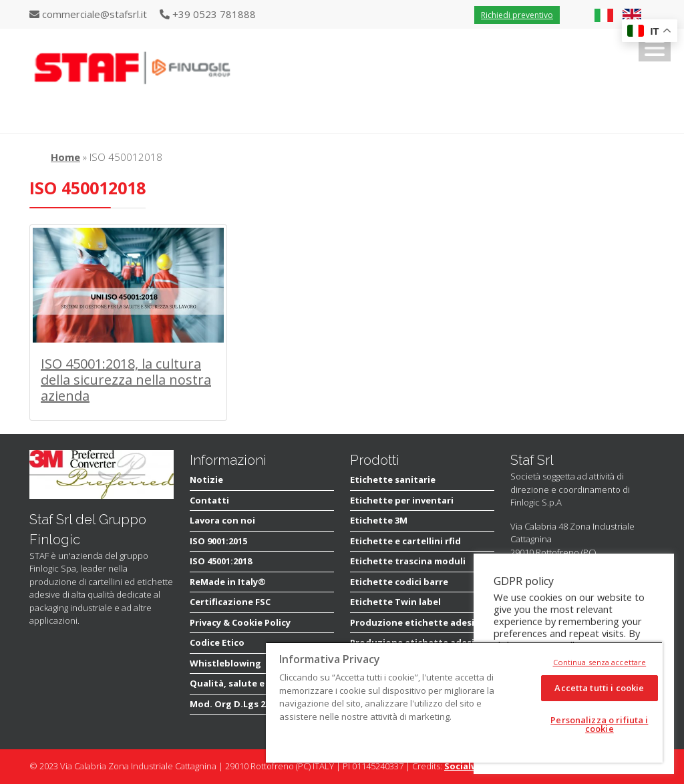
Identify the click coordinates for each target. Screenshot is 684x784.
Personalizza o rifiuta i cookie (599, 724)
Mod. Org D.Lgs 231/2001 (243, 704)
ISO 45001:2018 (221, 561)
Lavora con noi (222, 520)
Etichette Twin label (395, 602)
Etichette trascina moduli (408, 561)
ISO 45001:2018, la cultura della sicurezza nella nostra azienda (126, 380)
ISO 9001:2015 (218, 541)
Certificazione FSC (230, 602)
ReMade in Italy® (228, 582)
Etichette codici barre (399, 582)
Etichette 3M (379, 520)
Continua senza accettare (600, 662)
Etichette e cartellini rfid (405, 541)
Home (65, 157)
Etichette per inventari (402, 500)
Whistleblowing (225, 663)
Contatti (209, 500)
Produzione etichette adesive (417, 622)
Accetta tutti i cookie (599, 688)
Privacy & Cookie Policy (240, 622)
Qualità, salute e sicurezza (250, 683)
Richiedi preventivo (517, 15)
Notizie (206, 479)
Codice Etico (217, 642)
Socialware (469, 766)
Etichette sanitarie (393, 479)
